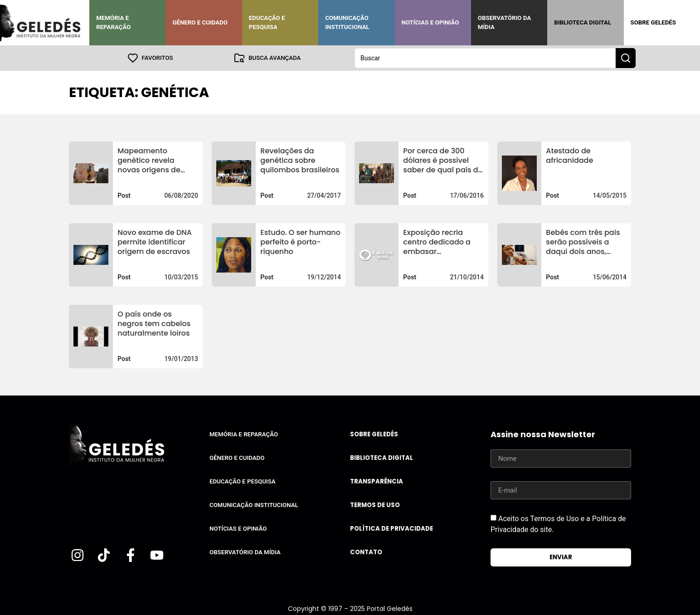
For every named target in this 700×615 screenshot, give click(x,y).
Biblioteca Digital (583, 22)
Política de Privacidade (391, 529)
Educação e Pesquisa (267, 22)
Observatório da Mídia (504, 22)
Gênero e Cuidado (200, 22)
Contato (366, 552)
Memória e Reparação (113, 22)
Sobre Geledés (653, 22)
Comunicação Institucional (347, 22)
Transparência (377, 481)
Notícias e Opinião (430, 22)
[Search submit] (626, 58)
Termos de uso (375, 505)
